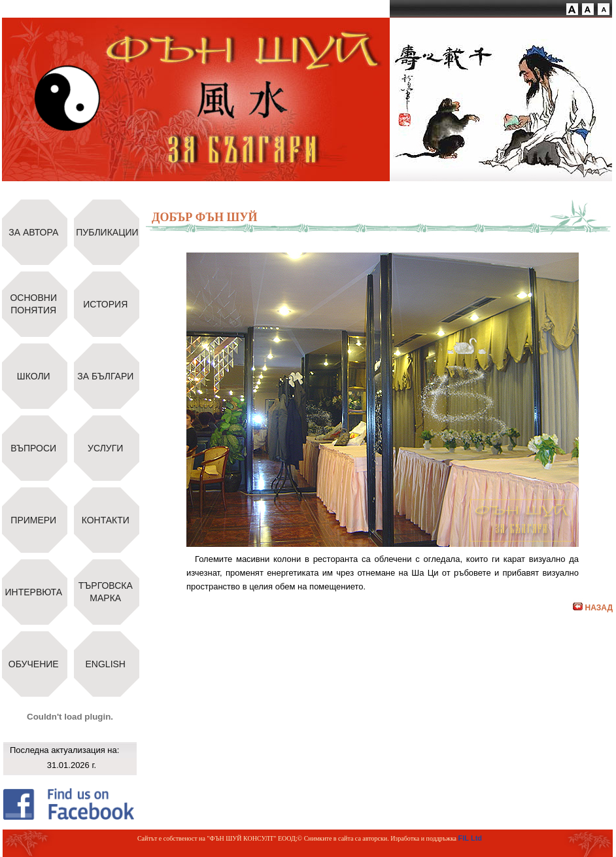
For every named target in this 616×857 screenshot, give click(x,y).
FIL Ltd (470, 838)
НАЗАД (593, 608)
